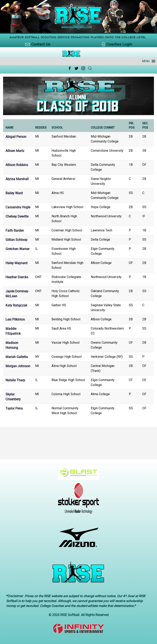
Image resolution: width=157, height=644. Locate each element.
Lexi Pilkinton (15, 319)
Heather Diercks (17, 277)
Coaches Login (116, 44)
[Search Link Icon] (90, 68)
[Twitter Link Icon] (76, 68)
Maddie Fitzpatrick (13, 331)
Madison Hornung (12, 345)
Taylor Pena (14, 408)
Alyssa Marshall (17, 179)
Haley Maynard (16, 263)
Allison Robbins (17, 165)
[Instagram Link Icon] (83, 68)
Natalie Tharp (15, 380)
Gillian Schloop (16, 240)
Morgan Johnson (18, 366)
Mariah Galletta (17, 357)
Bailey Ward (14, 193)
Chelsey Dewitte (17, 216)
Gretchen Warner (17, 249)
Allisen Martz (15, 151)
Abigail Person (16, 137)
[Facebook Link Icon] (70, 68)
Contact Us (38, 44)
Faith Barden (15, 230)
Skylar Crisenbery (13, 397)
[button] (146, 61)
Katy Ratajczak (16, 305)
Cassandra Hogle (18, 207)
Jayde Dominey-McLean (17, 294)
